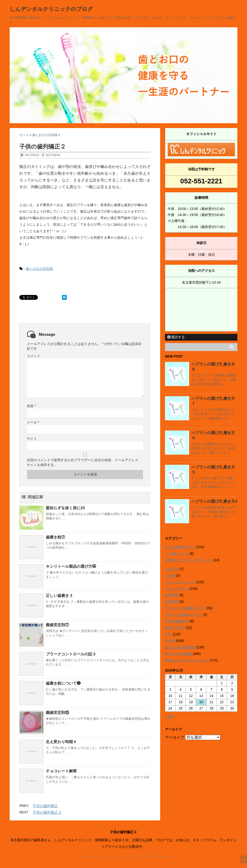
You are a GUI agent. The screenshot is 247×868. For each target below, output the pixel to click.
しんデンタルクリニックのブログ (51, 9)
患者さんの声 (175, 628)
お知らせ (172, 569)
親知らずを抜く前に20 (65, 508)
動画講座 (172, 595)
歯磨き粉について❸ (63, 683)
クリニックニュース (180, 582)
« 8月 (170, 716)
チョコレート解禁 (61, 771)
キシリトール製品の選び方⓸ (71, 566)
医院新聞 (172, 602)
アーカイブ (175, 737)
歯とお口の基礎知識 (180, 647)
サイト (32, 439)
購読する (176, 337)
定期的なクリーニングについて (189, 560)
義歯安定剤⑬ (57, 713)
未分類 (170, 641)
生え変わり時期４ (61, 742)
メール (33, 422)
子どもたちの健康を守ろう (185, 608)
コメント (34, 356)
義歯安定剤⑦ (57, 625)
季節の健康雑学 (177, 621)
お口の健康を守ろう (180, 547)
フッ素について (177, 553)
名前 (31, 406)
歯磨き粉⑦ (55, 537)
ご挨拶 (170, 575)
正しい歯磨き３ (59, 596)
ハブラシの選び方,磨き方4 (214, 501)
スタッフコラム (177, 588)
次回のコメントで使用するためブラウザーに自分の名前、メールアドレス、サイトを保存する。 (84, 462)
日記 (168, 634)
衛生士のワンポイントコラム (187, 660)
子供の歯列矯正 (45, 806)
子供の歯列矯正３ (47, 812)
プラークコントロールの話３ (71, 654)
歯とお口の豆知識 (39, 269)
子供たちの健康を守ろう (184, 615)
